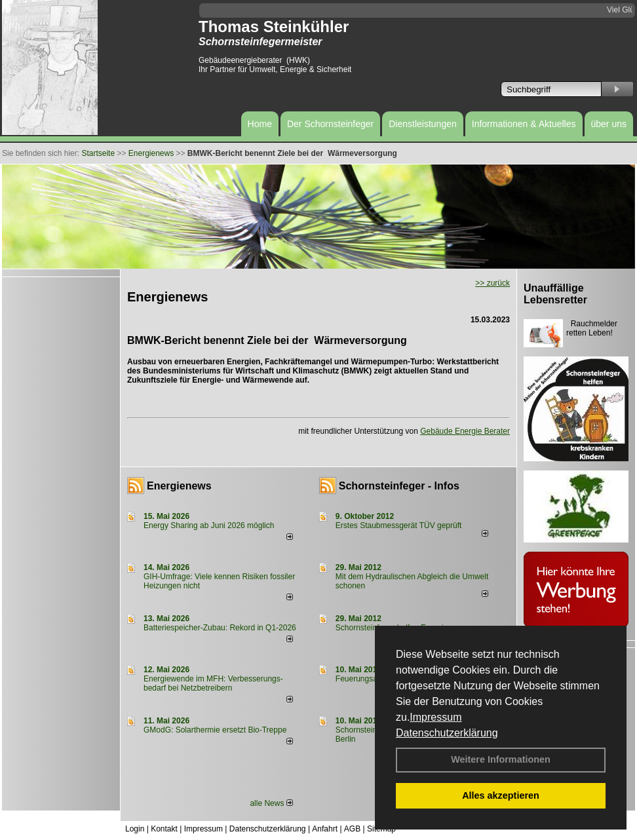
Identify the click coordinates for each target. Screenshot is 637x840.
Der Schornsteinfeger (330, 124)
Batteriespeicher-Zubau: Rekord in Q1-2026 (220, 628)
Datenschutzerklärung (447, 733)
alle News (271, 803)
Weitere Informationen (501, 759)
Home (260, 124)
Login (135, 829)
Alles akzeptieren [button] (501, 795)
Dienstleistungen (423, 124)
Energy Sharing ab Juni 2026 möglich (209, 525)
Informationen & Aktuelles (524, 124)
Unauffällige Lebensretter (555, 294)
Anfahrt (325, 829)
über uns (609, 124)
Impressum (435, 717)
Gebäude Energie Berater (465, 431)
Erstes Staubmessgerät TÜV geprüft (399, 525)
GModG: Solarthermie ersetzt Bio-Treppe (215, 730)
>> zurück (492, 283)
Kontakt (164, 829)
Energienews (179, 486)
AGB (352, 829)
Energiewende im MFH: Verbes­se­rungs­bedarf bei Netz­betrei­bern (213, 683)
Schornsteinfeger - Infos (399, 486)
